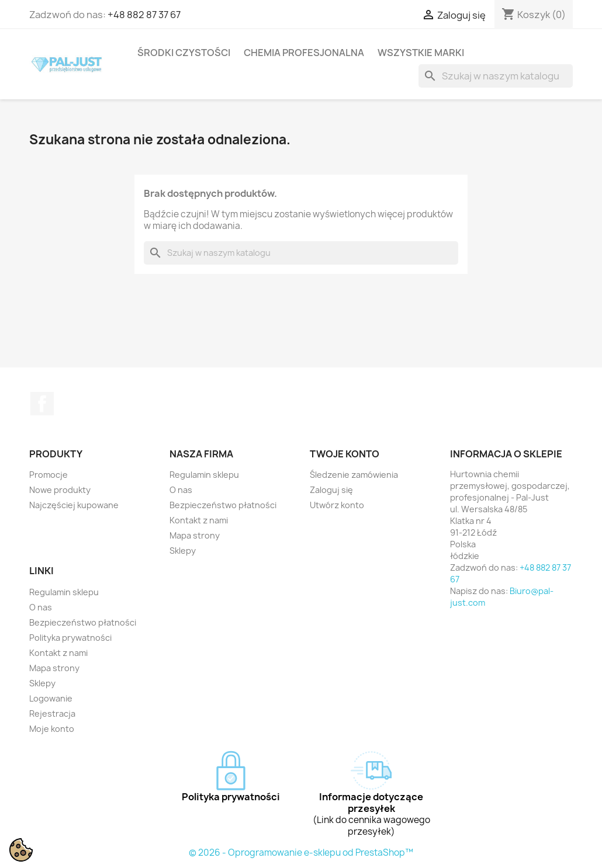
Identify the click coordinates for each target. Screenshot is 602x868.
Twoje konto (345, 454)
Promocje (49, 475)
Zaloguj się (331, 490)
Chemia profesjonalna (304, 53)
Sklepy (183, 551)
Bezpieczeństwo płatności (223, 505)
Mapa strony (195, 535)
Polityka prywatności (70, 638)
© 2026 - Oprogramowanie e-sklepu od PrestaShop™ (301, 853)
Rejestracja (52, 714)
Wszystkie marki (421, 53)
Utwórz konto (337, 505)
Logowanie (51, 698)
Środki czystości (184, 53)
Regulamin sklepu (204, 475)
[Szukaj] (496, 76)
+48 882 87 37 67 (144, 15)
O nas (181, 490)
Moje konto (52, 729)
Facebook (42, 404)
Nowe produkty (60, 490)
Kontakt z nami (199, 520)
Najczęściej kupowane (74, 505)
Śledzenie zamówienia (354, 475)
